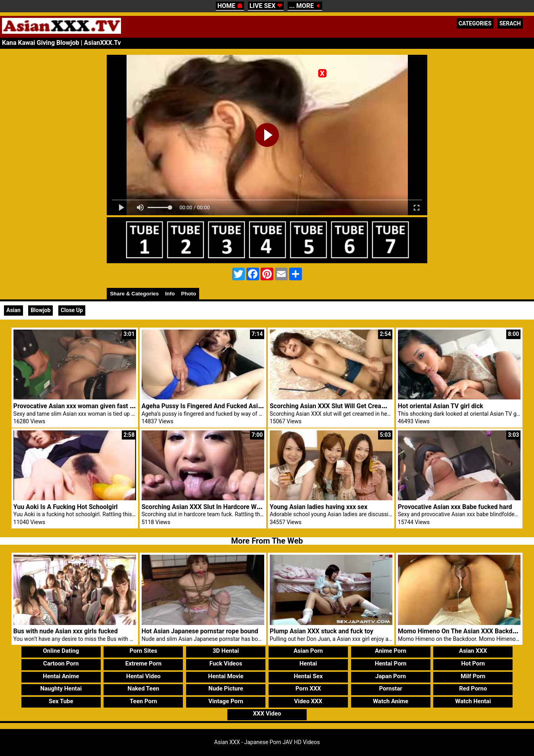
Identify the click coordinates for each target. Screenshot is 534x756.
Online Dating (61, 651)
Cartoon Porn (61, 663)
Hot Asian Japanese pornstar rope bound (200, 631)
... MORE (305, 6)
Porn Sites (144, 651)
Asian (13, 310)
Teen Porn (143, 701)
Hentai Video (143, 676)
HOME (230, 6)
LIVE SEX (266, 6)
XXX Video (267, 714)
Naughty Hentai (61, 688)
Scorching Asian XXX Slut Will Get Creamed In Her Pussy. (351, 406)
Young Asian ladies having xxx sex (319, 507)
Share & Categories (134, 294)
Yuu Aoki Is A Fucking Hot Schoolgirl (66, 507)
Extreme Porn (143, 663)
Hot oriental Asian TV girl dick (441, 406)
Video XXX (308, 701)
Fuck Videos (226, 663)
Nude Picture (226, 688)
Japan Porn (391, 676)
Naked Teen (144, 688)
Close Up (72, 310)
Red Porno (473, 688)
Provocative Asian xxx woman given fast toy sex (82, 406)
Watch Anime (391, 701)
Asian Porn (308, 651)
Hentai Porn (391, 663)
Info (170, 294)
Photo (189, 294)
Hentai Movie (226, 676)
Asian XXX (473, 651)
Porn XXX (308, 688)
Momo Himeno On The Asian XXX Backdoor (460, 631)
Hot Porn (473, 663)
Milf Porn (473, 676)
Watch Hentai (473, 701)
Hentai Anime (61, 676)
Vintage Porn (226, 701)
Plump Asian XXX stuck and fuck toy (322, 631)
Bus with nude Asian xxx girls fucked (66, 631)
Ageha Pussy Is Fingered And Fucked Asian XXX (210, 406)
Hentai (308, 663)
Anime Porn (391, 651)
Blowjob (40, 310)
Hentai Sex (308, 676)
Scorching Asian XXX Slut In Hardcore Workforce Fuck (219, 507)
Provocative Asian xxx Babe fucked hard (455, 507)
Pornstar (390, 688)
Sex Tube (61, 701)
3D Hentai (226, 651)
